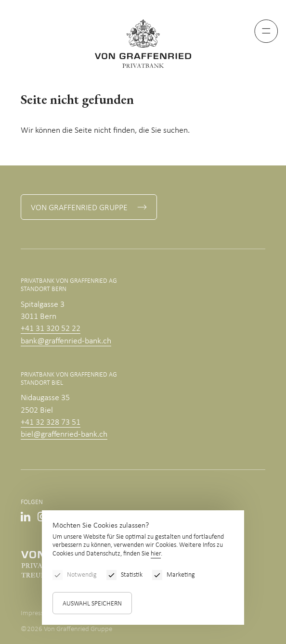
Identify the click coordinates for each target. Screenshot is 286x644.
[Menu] (266, 31)
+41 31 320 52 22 (51, 329)
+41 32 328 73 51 (51, 423)
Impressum (37, 613)
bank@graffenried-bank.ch (66, 341)
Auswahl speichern (92, 604)
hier (156, 554)
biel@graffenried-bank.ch (64, 435)
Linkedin (26, 517)
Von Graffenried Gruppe (79, 208)
